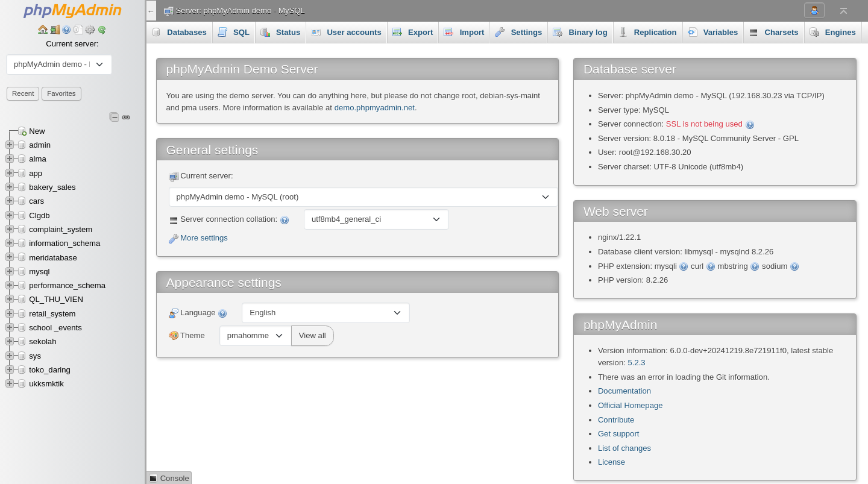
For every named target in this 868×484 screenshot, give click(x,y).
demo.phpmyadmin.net (375, 108)
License (612, 462)
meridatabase (53, 258)
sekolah (42, 341)
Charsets (773, 32)
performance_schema (67, 285)
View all (313, 335)
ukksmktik (46, 384)
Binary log (580, 32)
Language (198, 313)
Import (464, 32)
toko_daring (50, 370)
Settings (518, 32)
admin (40, 145)
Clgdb (39, 215)
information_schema (64, 243)
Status (280, 32)
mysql (39, 272)
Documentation (624, 391)
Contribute (616, 420)
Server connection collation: (229, 220)
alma (37, 159)
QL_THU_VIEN (56, 299)
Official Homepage (631, 405)
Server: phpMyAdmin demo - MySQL (241, 11)
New (37, 131)
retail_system (52, 314)
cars (36, 201)
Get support (619, 434)
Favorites (61, 93)
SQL (234, 32)
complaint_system (61, 229)
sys (35, 356)
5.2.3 (636, 363)
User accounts (346, 32)
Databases (179, 32)
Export (413, 32)
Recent (23, 93)
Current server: (72, 44)
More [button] (826, 32)
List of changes (624, 448)
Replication (648, 32)
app (36, 173)
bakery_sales (52, 187)
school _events (55, 328)
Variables (713, 32)
